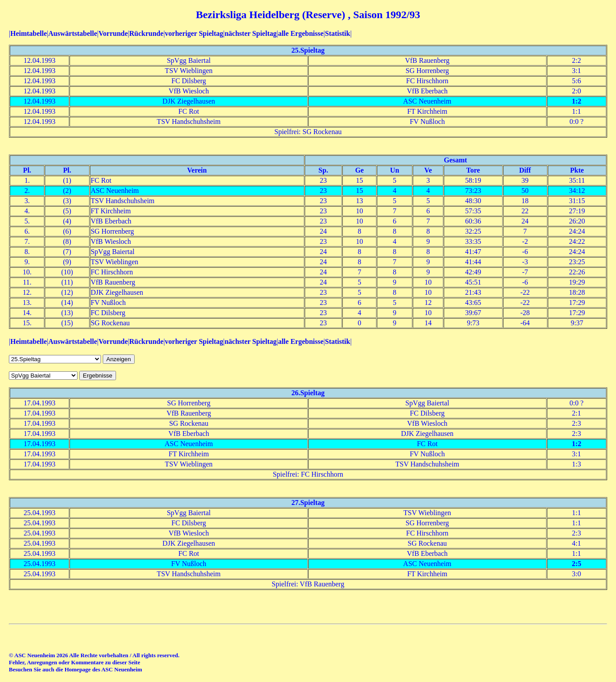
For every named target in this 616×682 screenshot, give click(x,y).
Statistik (338, 33)
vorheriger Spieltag (194, 33)
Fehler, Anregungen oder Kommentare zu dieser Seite (74, 662)
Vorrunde (113, 33)
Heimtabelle (29, 33)
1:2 (576, 101)
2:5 (576, 564)
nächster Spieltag (250, 33)
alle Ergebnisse (301, 33)
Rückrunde (146, 33)
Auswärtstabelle (73, 33)
